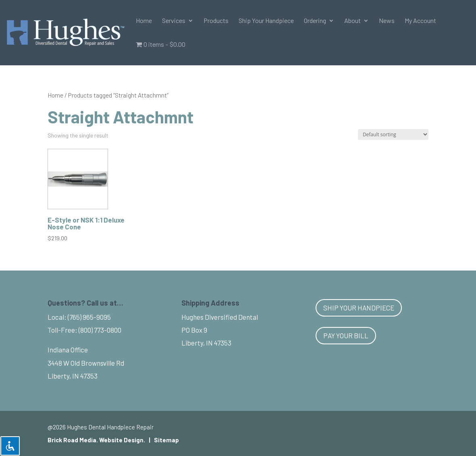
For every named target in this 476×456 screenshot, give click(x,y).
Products (216, 21)
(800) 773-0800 (100, 330)
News (387, 21)
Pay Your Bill (346, 335)
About (352, 21)
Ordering (315, 21)
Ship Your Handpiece (266, 21)
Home (144, 21)
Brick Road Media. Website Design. (96, 440)
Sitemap (166, 440)
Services (174, 21)
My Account (420, 21)
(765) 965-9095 (89, 317)
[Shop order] (393, 134)
